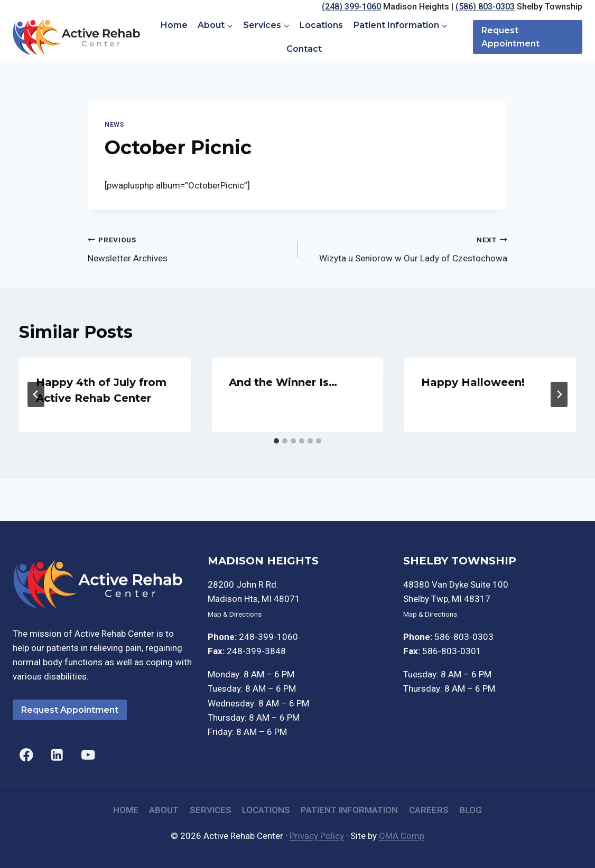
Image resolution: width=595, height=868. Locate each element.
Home (174, 25)
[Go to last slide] (36, 394)
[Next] (559, 394)
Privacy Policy (317, 836)
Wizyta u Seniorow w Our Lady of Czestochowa (407, 248)
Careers (429, 810)
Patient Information (349, 810)
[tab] (276, 441)
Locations (321, 25)
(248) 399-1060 (351, 7)
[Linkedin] (57, 755)
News (114, 125)
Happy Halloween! (473, 382)
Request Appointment (510, 37)
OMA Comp (402, 836)
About (164, 810)
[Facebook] (26, 755)
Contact (304, 49)
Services (211, 810)
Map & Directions (235, 614)
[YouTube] (88, 755)
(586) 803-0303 (485, 7)
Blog (471, 810)
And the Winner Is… (283, 382)
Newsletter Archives (188, 248)
